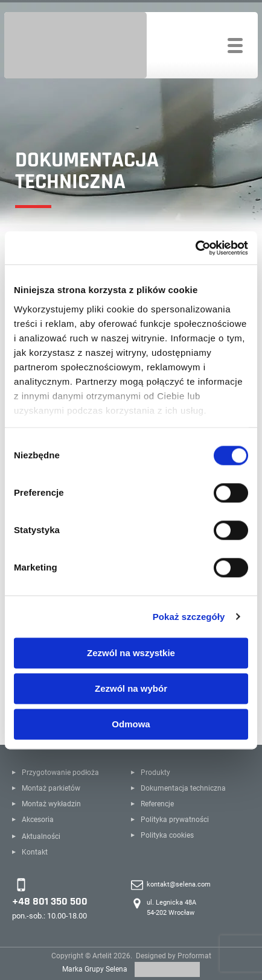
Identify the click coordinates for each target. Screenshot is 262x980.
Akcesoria (38, 820)
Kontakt (35, 852)
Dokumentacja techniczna (183, 788)
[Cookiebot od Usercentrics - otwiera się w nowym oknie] (195, 248)
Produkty (155, 773)
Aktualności (41, 836)
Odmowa (131, 724)
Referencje (157, 804)
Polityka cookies (167, 835)
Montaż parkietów (51, 788)
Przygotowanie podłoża (60, 773)
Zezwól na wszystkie (131, 653)
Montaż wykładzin (51, 804)
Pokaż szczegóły (189, 617)
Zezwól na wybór (131, 688)
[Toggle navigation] (235, 46)
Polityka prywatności (175, 820)
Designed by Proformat (174, 956)
